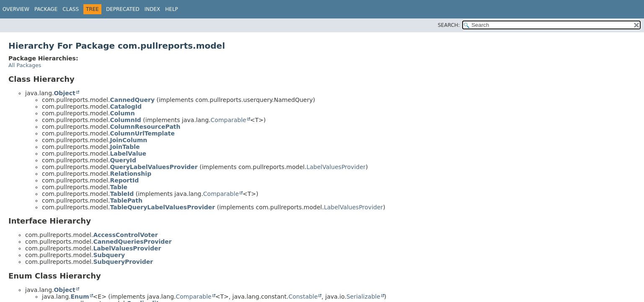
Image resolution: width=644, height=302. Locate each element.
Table (119, 187)
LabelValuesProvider (336, 167)
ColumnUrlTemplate (142, 133)
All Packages (25, 65)
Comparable (229, 120)
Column (122, 113)
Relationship (131, 174)
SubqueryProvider (123, 262)
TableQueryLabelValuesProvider (162, 207)
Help (172, 9)
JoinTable (125, 147)
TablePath (126, 200)
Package (46, 9)
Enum (80, 297)
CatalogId (126, 107)
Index (153, 9)
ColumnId (125, 120)
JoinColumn (128, 140)
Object (64, 93)
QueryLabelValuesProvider (154, 167)
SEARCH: (449, 25)
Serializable (363, 297)
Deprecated (123, 9)
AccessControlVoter (125, 235)
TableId (122, 194)
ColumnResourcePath (145, 127)
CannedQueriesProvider (132, 242)
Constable (303, 297)
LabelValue (128, 154)
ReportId (124, 180)
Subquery (109, 255)
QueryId (123, 160)
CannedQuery (132, 100)
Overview (16, 9)
